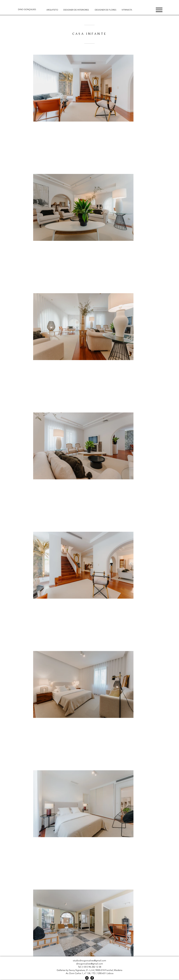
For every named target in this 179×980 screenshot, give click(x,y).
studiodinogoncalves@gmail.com (89, 961)
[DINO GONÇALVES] (29, 9)
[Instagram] (87, 978)
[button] (159, 10)
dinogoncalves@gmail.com (89, 964)
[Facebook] (92, 978)
